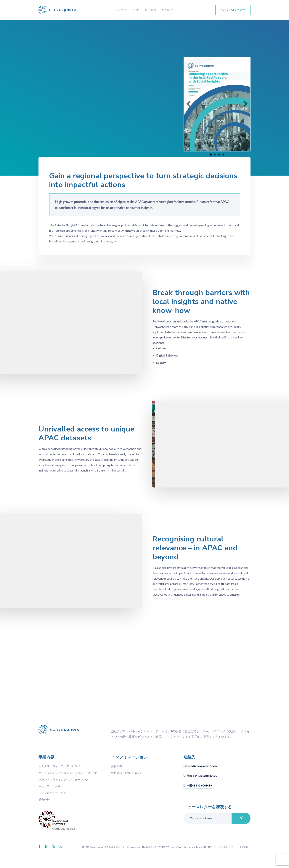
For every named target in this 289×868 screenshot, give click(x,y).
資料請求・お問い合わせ (126, 773)
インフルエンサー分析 (52, 793)
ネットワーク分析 (50, 786)
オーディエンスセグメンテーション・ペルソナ (68, 773)
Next (244, 104)
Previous (190, 104)
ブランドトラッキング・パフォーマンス (64, 779)
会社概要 (117, 766)
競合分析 (44, 800)
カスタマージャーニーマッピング (59, 766)
